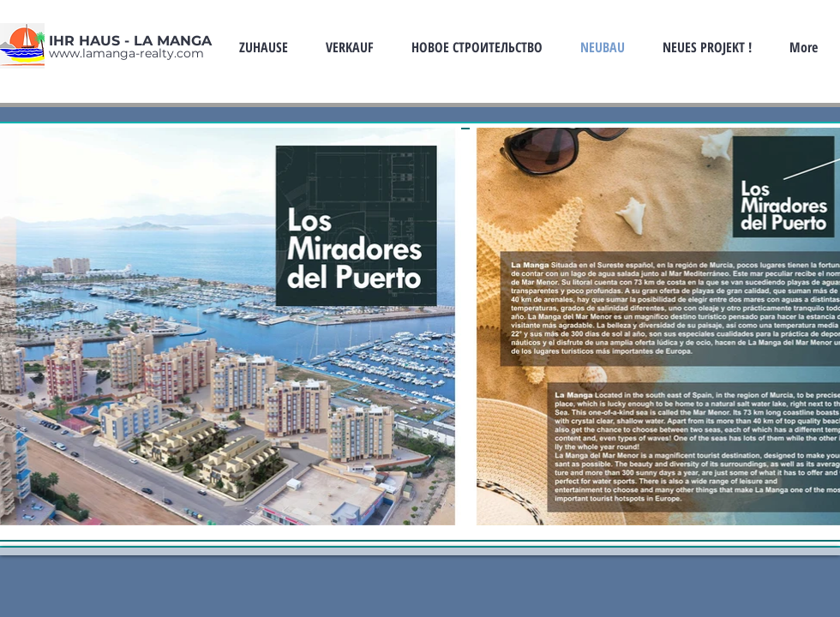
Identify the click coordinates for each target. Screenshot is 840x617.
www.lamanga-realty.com (126, 53)
